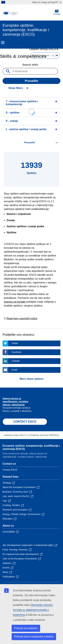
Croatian (57, 12)
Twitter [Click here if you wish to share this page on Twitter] (15, 343)
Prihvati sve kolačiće (26, 628)
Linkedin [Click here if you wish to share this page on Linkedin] (16, 361)
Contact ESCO (10, 470)
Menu (3, 43)
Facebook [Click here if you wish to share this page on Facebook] (16, 352)
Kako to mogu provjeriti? (47, 2)
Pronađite (31, 81)
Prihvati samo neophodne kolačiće (34, 637)
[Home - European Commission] (28, 13)
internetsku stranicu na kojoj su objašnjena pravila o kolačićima (33, 610)
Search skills (30, 65)
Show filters (16, 88)
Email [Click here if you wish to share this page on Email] (14, 370)
